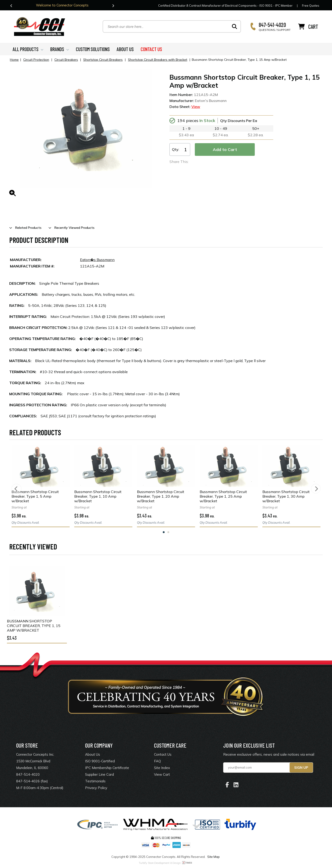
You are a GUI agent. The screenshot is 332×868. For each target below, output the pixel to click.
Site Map (213, 857)
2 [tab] (168, 533)
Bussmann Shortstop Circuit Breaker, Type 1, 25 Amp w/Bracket (223, 497)
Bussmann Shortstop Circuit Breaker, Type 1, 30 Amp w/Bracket (286, 497)
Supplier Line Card (99, 775)
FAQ (157, 762)
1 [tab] (164, 533)
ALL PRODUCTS (28, 50)
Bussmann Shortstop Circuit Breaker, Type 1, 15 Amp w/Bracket (34, 626)
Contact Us (163, 755)
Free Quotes (311, 6)
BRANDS (60, 50)
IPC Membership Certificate (107, 768)
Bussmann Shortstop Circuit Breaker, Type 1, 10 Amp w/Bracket (98, 497)
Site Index (162, 768)
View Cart (162, 775)
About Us (93, 755)
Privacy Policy (96, 788)
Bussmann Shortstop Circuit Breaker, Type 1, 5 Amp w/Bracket (35, 497)
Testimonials (95, 782)
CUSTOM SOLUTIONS (93, 50)
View (196, 107)
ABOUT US (125, 50)
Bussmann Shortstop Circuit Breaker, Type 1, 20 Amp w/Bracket (161, 497)
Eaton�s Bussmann (97, 260)
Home (14, 60)
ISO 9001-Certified (100, 762)
